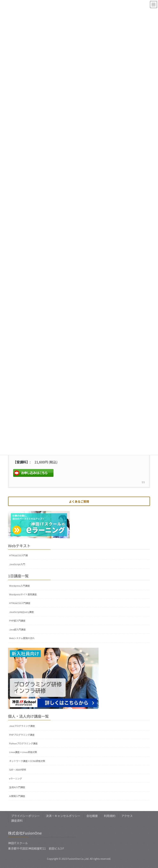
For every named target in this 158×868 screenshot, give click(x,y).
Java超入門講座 (17, 629)
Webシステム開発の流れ (22, 638)
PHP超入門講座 (17, 621)
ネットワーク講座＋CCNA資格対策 (27, 761)
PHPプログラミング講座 (22, 735)
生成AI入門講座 (17, 787)
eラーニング (16, 778)
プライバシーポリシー (26, 816)
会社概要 (92, 816)
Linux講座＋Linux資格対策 (23, 752)
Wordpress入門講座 (20, 586)
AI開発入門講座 (17, 796)
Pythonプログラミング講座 (23, 743)
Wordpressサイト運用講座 (23, 594)
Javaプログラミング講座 (22, 726)
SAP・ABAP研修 (18, 770)
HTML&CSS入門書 (19, 555)
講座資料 (17, 821)
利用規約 (110, 816)
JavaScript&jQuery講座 (22, 612)
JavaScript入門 (17, 564)
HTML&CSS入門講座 (20, 603)
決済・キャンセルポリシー (63, 816)
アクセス (127, 816)
